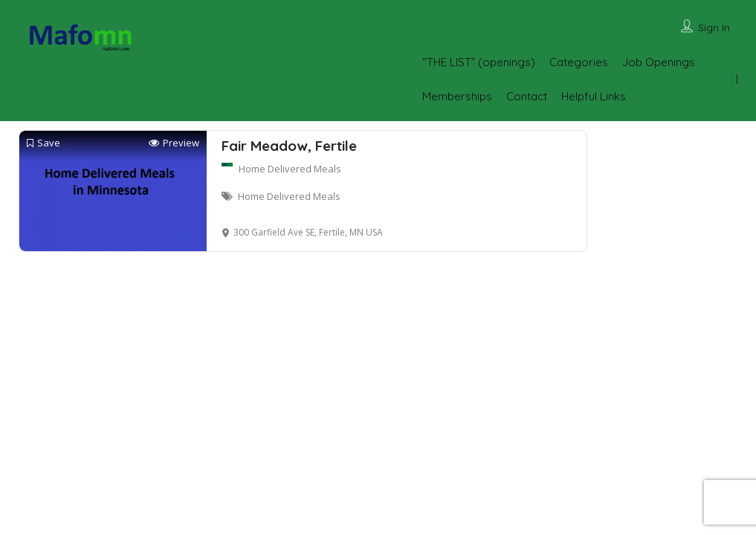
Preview (174, 143)
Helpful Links (594, 96)
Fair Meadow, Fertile (289, 146)
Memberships (457, 96)
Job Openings (659, 62)
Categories (579, 62)
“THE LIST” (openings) (479, 62)
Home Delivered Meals (290, 169)
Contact (527, 96)
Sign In (714, 27)
